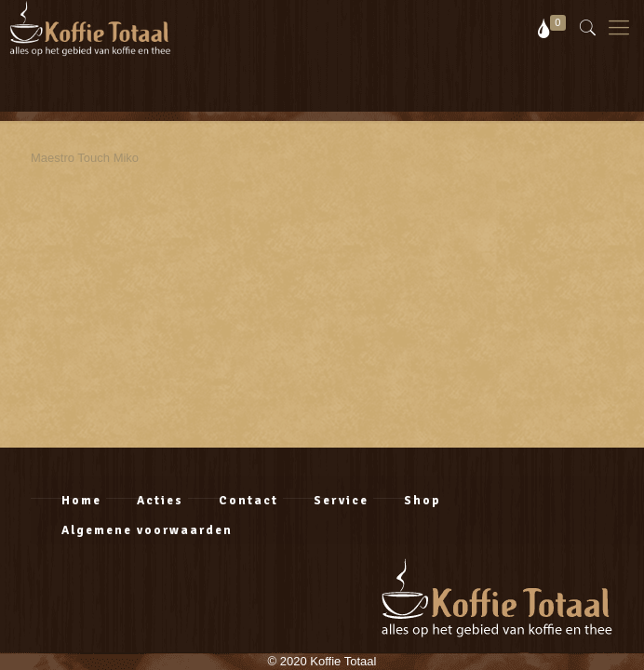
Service (341, 501)
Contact (248, 501)
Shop (423, 501)
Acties (160, 501)
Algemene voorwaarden (147, 530)
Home (81, 501)
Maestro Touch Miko (85, 158)
